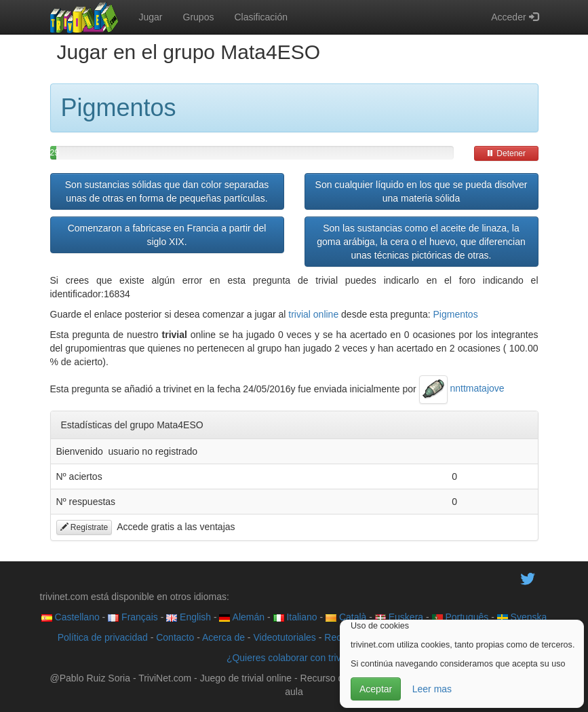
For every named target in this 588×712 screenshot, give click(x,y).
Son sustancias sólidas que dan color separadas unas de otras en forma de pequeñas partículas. (167, 191)
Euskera (399, 617)
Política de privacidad (103, 637)
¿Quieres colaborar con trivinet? (294, 658)
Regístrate (84, 527)
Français (133, 617)
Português (460, 617)
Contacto (175, 637)
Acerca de (223, 637)
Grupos (199, 17)
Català (346, 617)
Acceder (514, 17)
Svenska (522, 617)
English (189, 617)
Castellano (71, 617)
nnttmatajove (462, 388)
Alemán (242, 617)
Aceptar (376, 689)
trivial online (313, 314)
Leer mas (432, 689)
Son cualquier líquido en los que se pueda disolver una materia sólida (422, 191)
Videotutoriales (284, 637)
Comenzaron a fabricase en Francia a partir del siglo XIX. (167, 235)
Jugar (151, 17)
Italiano (295, 617)
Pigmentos (456, 314)
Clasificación (261, 17)
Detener (506, 153)
